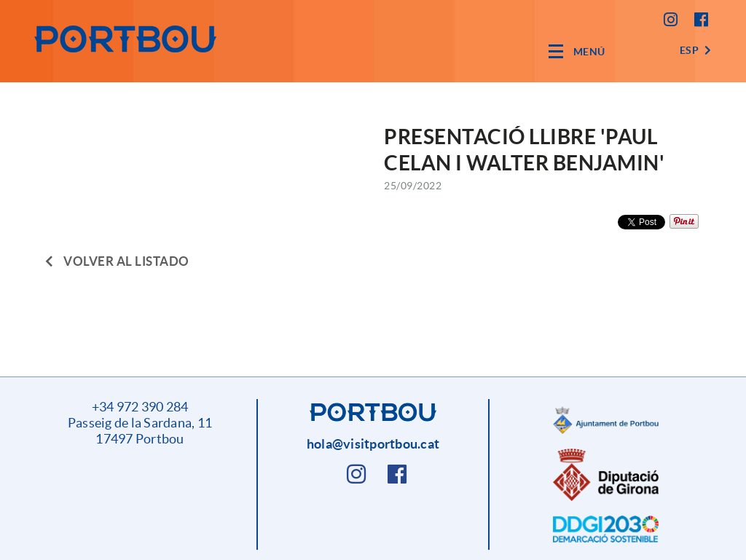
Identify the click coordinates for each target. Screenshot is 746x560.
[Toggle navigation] (577, 51)
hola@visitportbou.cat (373, 444)
